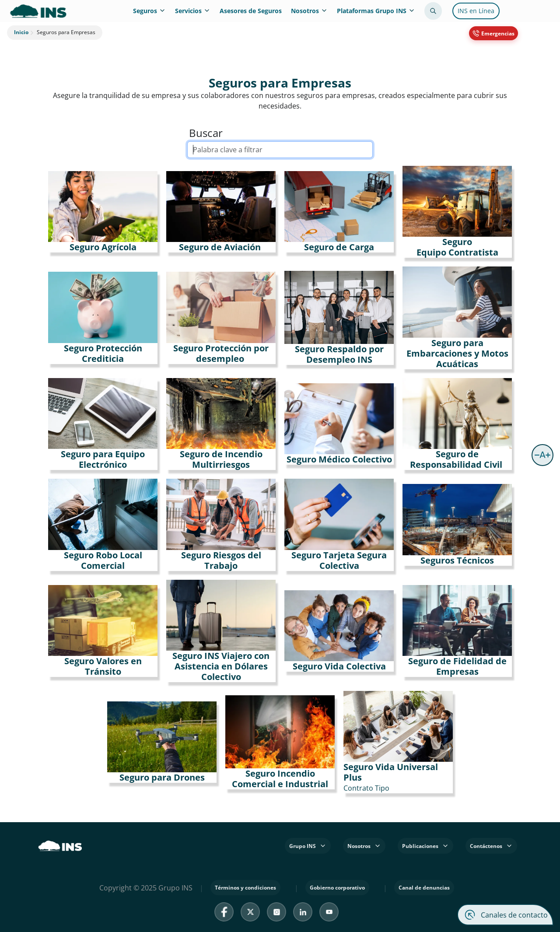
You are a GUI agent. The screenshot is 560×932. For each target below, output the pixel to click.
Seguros (149, 11)
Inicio (21, 32)
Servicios (193, 11)
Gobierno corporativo (337, 888)
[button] (542, 455)
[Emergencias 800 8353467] (493, 33)
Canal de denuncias (424, 888)
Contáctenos (491, 846)
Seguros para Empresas (62, 33)
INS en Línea (476, 11)
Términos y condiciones (245, 888)
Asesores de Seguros (251, 11)
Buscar (206, 133)
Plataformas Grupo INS (376, 11)
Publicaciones (425, 846)
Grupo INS (308, 846)
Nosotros (309, 11)
